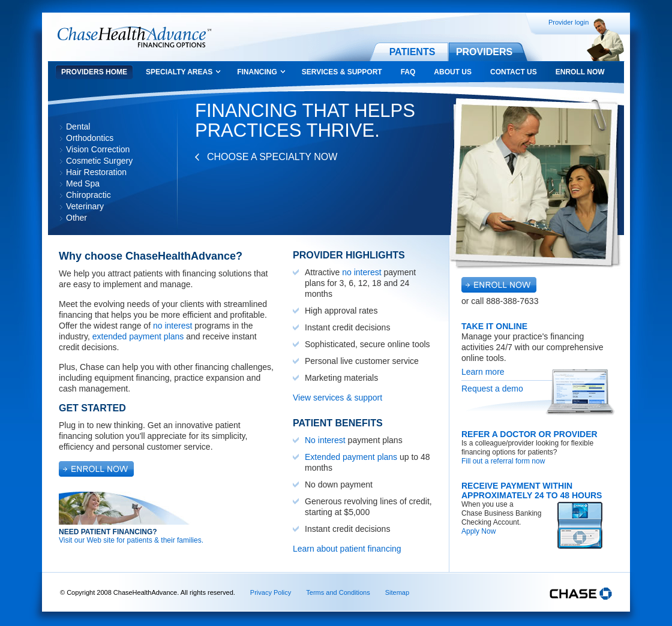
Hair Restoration (96, 172)
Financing (257, 72)
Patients (412, 52)
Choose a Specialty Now (272, 157)
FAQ (408, 72)
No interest (325, 440)
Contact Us (514, 72)
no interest (172, 326)
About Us (453, 72)
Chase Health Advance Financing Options (134, 37)
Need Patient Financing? (108, 532)
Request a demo (492, 389)
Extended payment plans (351, 457)
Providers (484, 52)
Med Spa (83, 183)
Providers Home (94, 72)
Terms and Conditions (338, 592)
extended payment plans (138, 336)
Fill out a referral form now (503, 461)
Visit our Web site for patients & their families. (131, 540)
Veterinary (85, 206)
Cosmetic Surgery (99, 161)
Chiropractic (88, 195)
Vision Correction (98, 149)
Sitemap (397, 592)
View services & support (337, 398)
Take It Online (494, 326)
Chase (581, 594)
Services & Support (342, 72)
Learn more (483, 372)
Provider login (568, 22)
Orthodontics (90, 138)
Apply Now (478, 531)
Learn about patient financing (347, 549)
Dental (78, 127)
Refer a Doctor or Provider (529, 434)
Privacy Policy (271, 592)
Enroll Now (580, 72)
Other (76, 218)
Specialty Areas (179, 72)
